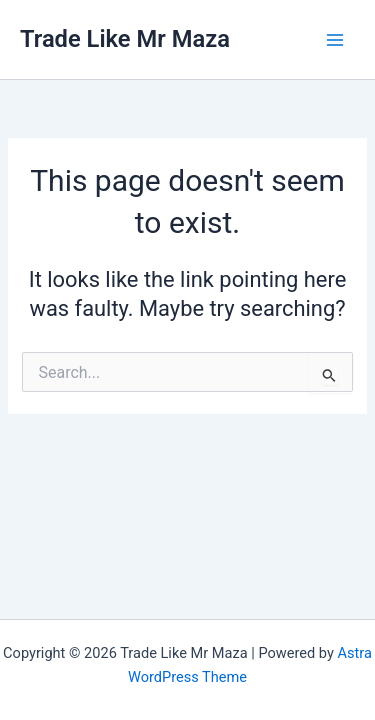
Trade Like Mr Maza (125, 39)
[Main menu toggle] (335, 39)
